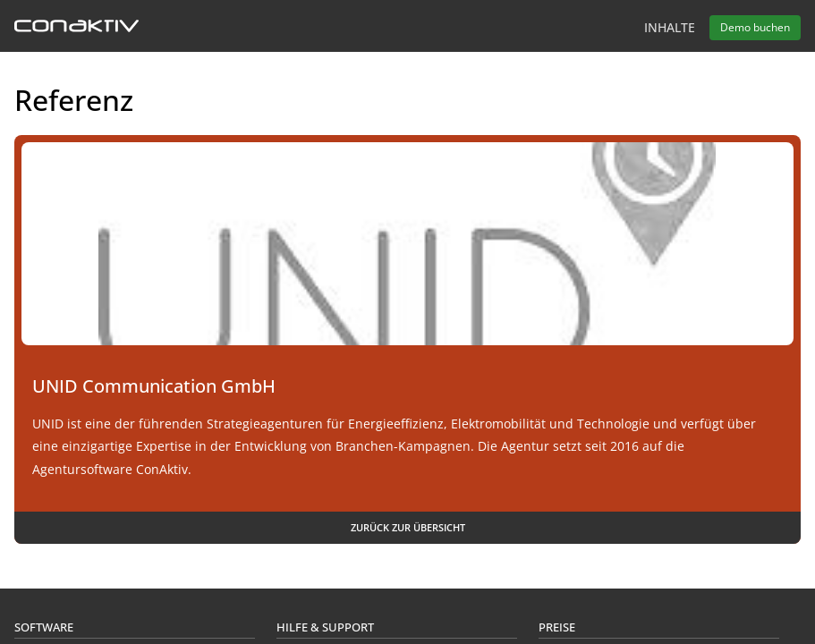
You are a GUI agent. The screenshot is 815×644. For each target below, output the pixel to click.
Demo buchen (755, 27)
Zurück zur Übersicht (408, 527)
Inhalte (670, 27)
